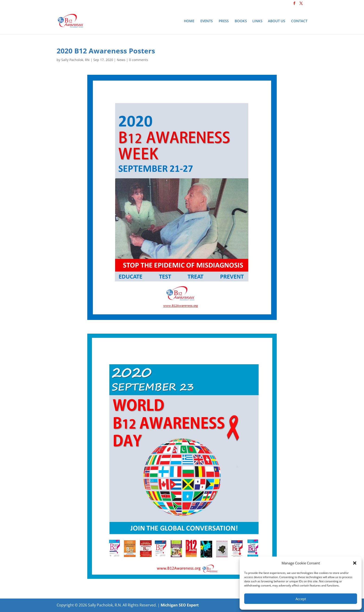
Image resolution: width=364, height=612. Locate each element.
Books (241, 21)
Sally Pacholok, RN (75, 60)
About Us (276, 21)
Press (224, 21)
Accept (301, 599)
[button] (355, 563)
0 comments (139, 60)
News (121, 60)
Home (189, 21)
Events (206, 21)
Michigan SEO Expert (180, 605)
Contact (299, 21)
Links (257, 21)
